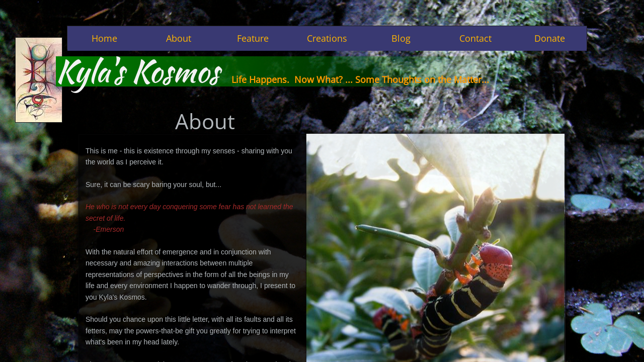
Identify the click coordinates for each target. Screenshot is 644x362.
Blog (401, 38)
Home (104, 38)
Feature (253, 38)
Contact (475, 38)
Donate (550, 38)
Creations (327, 38)
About (179, 38)
